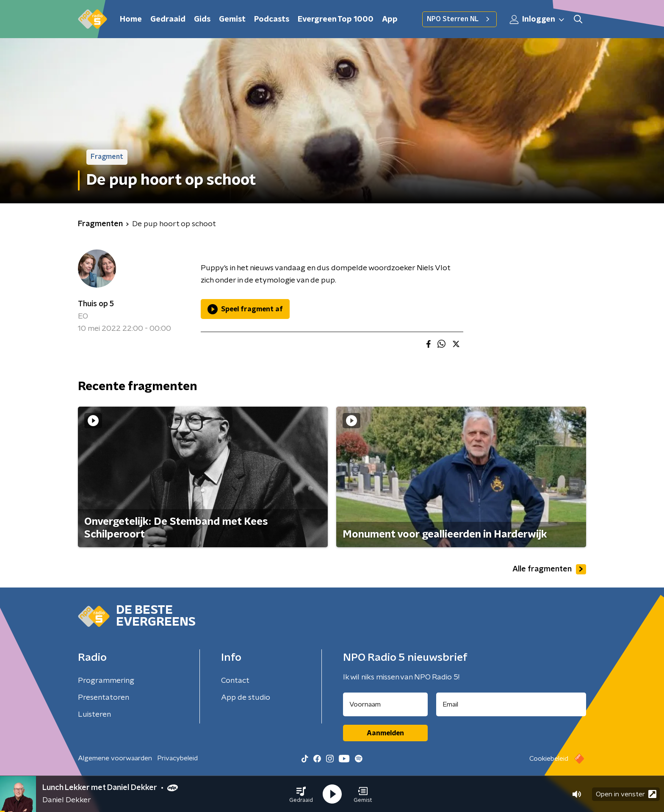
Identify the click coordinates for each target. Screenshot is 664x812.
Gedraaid (168, 19)
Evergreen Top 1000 (336, 19)
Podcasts (272, 19)
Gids (202, 19)
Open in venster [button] (626, 794)
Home (131, 19)
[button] (301, 794)
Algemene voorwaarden (115, 758)
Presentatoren (104, 698)
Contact (235, 681)
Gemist (232, 19)
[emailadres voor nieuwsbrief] (511, 704)
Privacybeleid (177, 758)
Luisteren (94, 715)
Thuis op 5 (96, 304)
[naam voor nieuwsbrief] (385, 704)
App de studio (246, 698)
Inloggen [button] (537, 19)
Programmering (106, 681)
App (390, 19)
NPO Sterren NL (459, 19)
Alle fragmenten (549, 569)
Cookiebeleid (549, 759)
